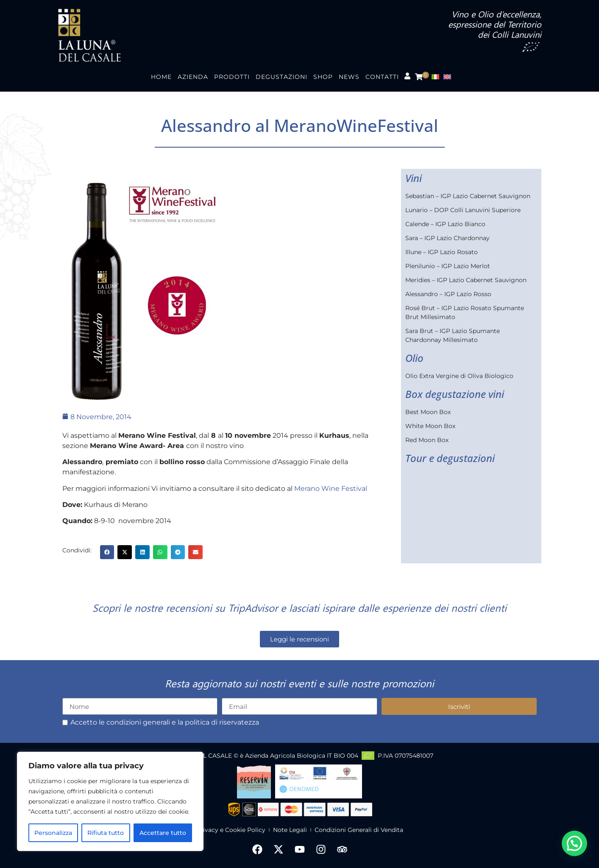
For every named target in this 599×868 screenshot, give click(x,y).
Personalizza (53, 833)
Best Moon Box (428, 412)
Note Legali (290, 830)
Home (161, 77)
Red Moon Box (427, 440)
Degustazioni (281, 77)
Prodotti (232, 77)
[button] (107, 552)
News (349, 77)
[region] (110, 801)
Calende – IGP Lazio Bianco (445, 224)
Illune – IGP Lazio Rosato (442, 252)
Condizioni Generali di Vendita (359, 830)
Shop (323, 77)
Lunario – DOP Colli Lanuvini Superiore (463, 210)
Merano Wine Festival (331, 489)
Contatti (382, 77)
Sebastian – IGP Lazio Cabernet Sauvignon (468, 196)
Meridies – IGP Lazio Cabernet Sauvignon (466, 280)
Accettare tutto (163, 833)
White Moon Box (430, 426)
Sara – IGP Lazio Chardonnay (447, 238)
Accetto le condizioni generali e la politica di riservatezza (165, 722)
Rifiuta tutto (106, 833)
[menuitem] (437, 77)
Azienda (193, 77)
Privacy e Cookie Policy (231, 830)
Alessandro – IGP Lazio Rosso (448, 294)
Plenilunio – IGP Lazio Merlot (448, 266)
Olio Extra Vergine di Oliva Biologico (459, 376)
